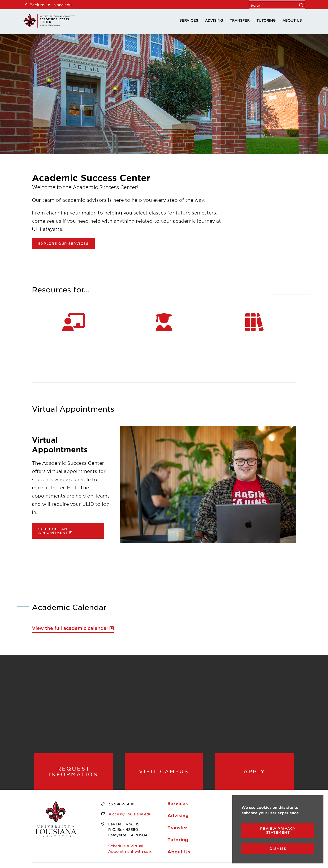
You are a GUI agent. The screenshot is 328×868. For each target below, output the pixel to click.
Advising (214, 20)
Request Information (74, 773)
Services (189, 20)
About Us (292, 20)
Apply (254, 773)
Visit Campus (164, 773)
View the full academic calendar (70, 628)
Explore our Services (63, 244)
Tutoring (266, 20)
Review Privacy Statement (278, 830)
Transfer (240, 20)
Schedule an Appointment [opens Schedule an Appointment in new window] (53, 531)
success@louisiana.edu (130, 817)
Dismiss (278, 849)
